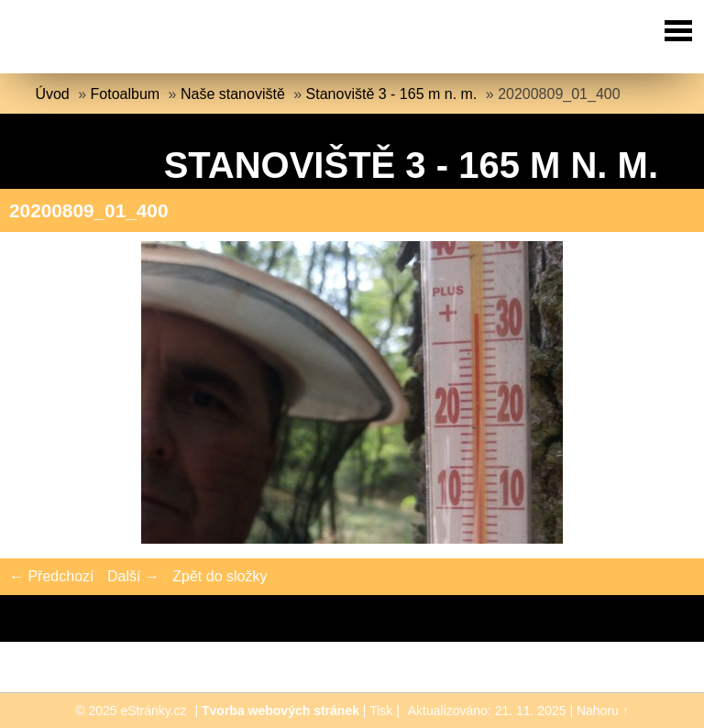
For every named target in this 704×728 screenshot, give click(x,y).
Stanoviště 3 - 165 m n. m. (392, 94)
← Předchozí (51, 576)
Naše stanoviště (233, 94)
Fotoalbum (126, 94)
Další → (133, 576)
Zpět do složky (220, 576)
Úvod (52, 94)
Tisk (381, 711)
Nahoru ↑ (603, 711)
